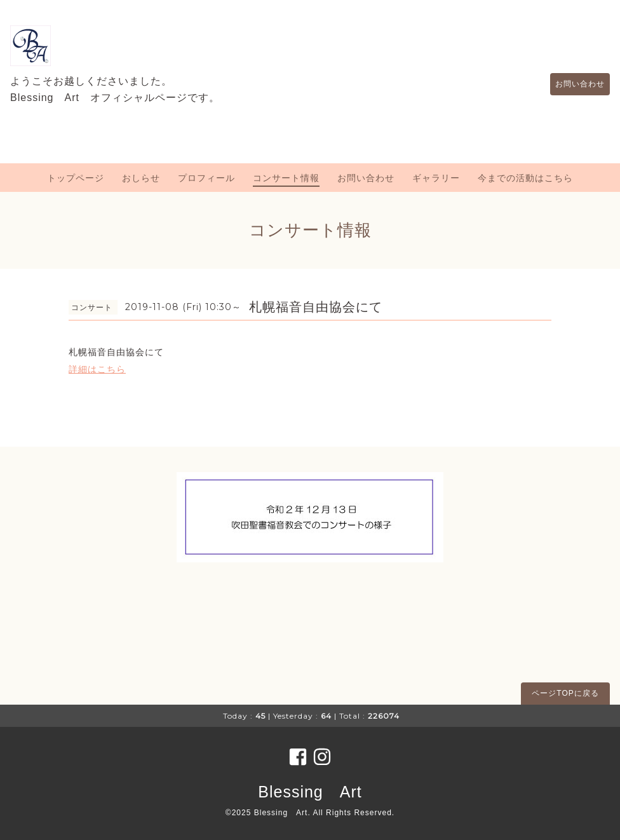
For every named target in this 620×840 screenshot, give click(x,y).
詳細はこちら (97, 369)
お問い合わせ (574, 84)
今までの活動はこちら (525, 178)
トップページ (76, 178)
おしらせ (141, 178)
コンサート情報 (286, 178)
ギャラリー (436, 178)
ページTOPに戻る (565, 693)
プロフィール (206, 178)
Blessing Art (310, 792)
